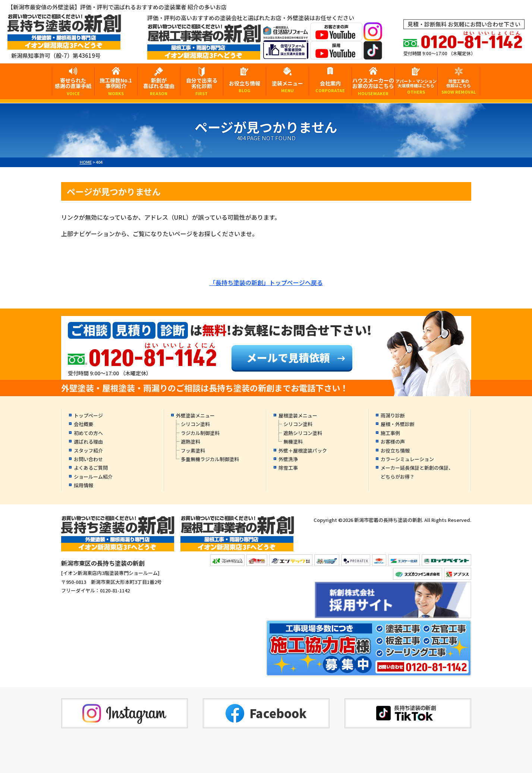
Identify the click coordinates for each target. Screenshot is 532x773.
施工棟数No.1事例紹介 (116, 86)
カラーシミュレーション (407, 459)
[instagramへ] (373, 36)
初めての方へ (88, 433)
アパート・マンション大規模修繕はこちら (416, 86)
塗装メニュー (287, 86)
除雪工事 (288, 468)
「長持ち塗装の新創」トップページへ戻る (266, 282)
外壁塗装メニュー (195, 415)
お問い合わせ (88, 459)
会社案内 (330, 86)
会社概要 (84, 424)
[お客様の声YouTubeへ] (336, 36)
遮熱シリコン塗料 (303, 433)
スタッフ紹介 (88, 450)
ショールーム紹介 (93, 477)
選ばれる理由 (88, 442)
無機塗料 (293, 442)
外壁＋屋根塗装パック (303, 450)
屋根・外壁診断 (398, 424)
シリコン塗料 (195, 424)
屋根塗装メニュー (298, 415)
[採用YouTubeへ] (336, 55)
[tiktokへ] (373, 55)
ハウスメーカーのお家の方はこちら (373, 86)
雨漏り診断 (393, 415)
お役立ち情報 (245, 86)
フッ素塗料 (193, 450)
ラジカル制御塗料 (200, 433)
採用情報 (84, 485)
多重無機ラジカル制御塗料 (210, 459)
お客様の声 (393, 442)
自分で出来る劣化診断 (202, 86)
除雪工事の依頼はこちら (459, 86)
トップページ (88, 415)
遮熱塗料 (191, 442)
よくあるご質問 (91, 468)
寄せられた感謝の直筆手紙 (73, 86)
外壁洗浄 (288, 459)
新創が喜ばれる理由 (159, 86)
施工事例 (390, 433)
